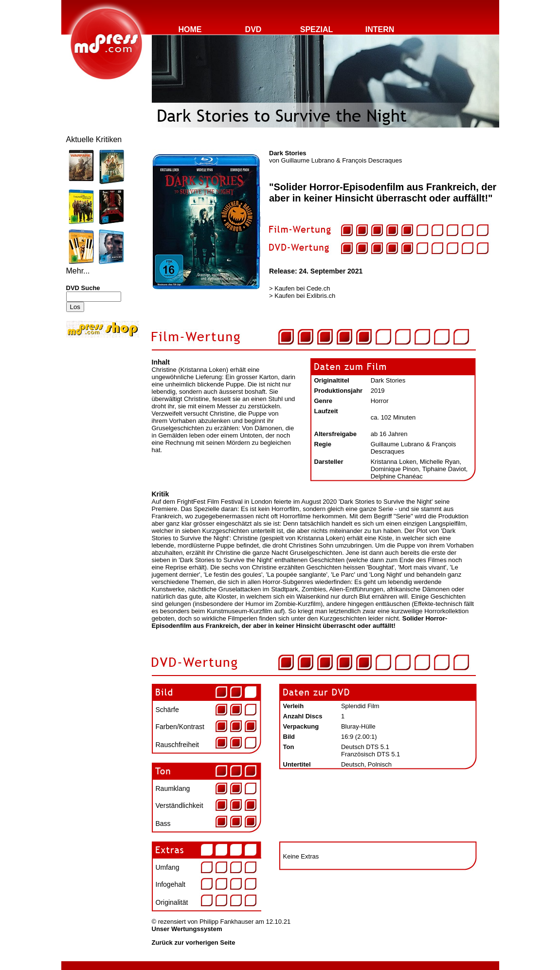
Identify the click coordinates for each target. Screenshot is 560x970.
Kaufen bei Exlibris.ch (305, 296)
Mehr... (78, 271)
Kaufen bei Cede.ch (302, 288)
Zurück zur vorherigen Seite (194, 943)
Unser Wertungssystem (187, 929)
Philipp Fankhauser (226, 922)
